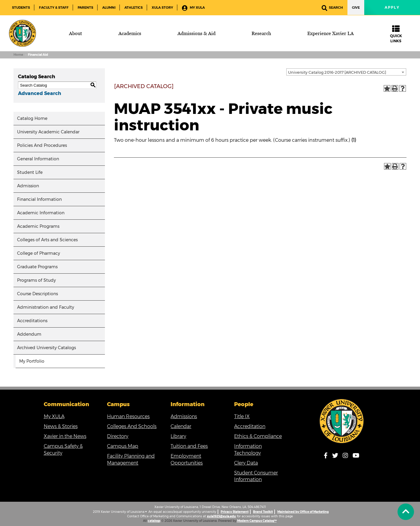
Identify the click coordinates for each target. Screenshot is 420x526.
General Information (38, 159)
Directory (118, 436)
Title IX (242, 416)
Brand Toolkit (263, 512)
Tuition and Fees (189, 446)
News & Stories (61, 426)
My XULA (193, 8)
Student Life (30, 172)
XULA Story (162, 7)
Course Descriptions (37, 294)
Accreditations (32, 321)
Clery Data (246, 463)
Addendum (29, 334)
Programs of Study (36, 280)
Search (332, 8)
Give (356, 7)
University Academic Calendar (48, 132)
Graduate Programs (37, 267)
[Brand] (22, 33)
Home (18, 55)
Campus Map (123, 446)
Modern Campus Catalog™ (257, 521)
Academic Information (41, 213)
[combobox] (346, 72)
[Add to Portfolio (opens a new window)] (387, 88)
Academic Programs (38, 226)
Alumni (109, 7)
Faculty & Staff (54, 7)
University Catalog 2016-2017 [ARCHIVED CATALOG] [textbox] (337, 72)
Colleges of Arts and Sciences (47, 240)
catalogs (154, 521)
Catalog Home (32, 118)
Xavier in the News (65, 436)
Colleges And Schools (132, 426)
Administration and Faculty (46, 307)
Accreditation (250, 426)
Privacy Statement (235, 512)
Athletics (134, 7)
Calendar (181, 426)
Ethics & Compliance (258, 436)
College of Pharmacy (39, 253)
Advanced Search (40, 93)
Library (178, 436)
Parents (85, 7)
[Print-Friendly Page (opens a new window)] (395, 88)
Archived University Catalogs (46, 348)
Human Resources (128, 416)
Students (21, 7)
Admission (28, 186)
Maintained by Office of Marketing (303, 512)
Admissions (184, 416)
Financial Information (39, 199)
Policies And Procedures (42, 145)
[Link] (342, 421)
